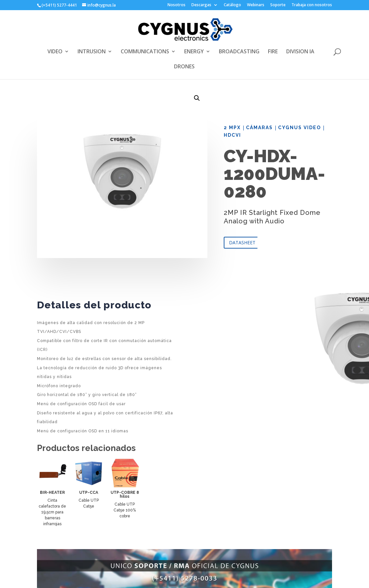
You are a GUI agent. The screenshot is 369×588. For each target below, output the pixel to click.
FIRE (273, 52)
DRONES (184, 67)
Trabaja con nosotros (312, 5)
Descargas (201, 5)
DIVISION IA (300, 52)
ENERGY (194, 52)
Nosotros (176, 5)
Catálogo (232, 5)
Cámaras (259, 128)
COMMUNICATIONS (145, 52)
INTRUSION (92, 52)
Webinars (256, 5)
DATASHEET (242, 242)
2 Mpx (232, 128)
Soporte (278, 5)
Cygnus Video (299, 128)
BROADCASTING (239, 52)
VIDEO (55, 52)
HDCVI (232, 135)
